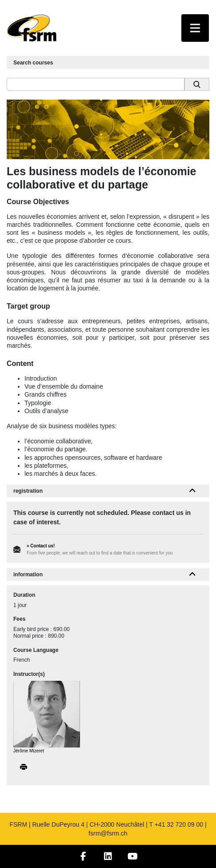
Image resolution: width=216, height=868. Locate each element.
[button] (193, 491)
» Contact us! (41, 546)
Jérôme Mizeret (29, 751)
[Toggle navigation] (195, 28)
